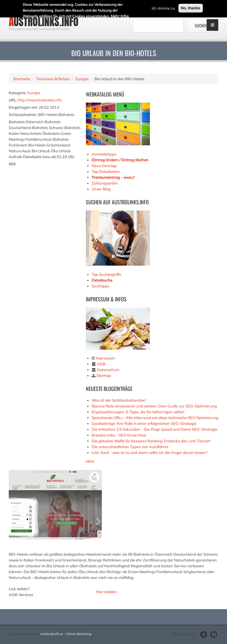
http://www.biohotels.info (40, 100)
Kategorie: (18, 93)
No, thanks (191, 7)
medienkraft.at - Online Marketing (66, 634)
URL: (13, 100)
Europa (82, 79)
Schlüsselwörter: (23, 115)
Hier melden (107, 592)
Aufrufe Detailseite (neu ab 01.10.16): (42, 157)
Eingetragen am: (23, 107)
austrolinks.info (44, 22)
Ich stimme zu (163, 8)
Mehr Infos (120, 15)
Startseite (22, 79)
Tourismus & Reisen (53, 79)
